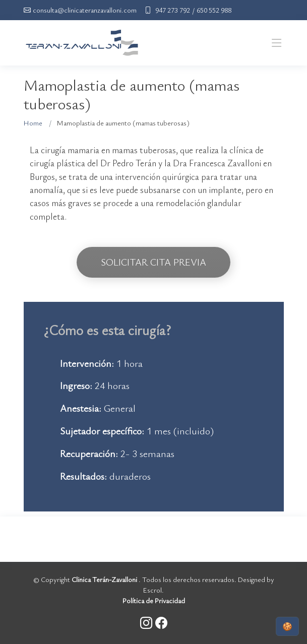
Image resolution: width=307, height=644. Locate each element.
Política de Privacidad (154, 600)
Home (33, 123)
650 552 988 (214, 10)
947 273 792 (173, 10)
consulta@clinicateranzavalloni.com (85, 10)
